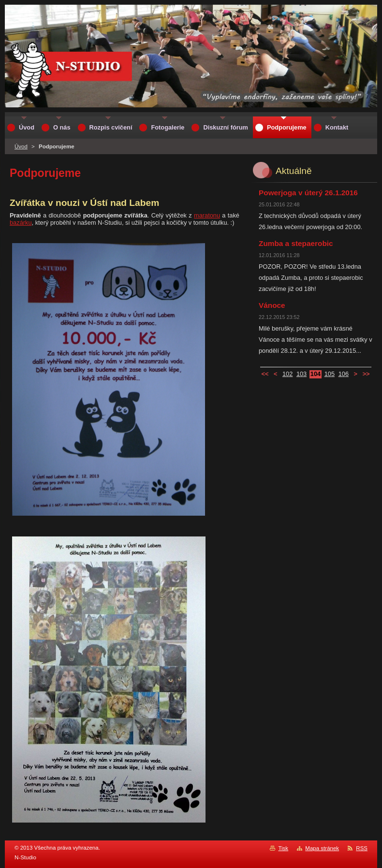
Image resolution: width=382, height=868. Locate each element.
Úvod (21, 146)
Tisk (283, 848)
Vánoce (272, 305)
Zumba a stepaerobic (296, 243)
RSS (362, 848)
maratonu (207, 215)
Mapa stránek (322, 848)
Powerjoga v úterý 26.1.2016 (308, 193)
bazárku (21, 223)
